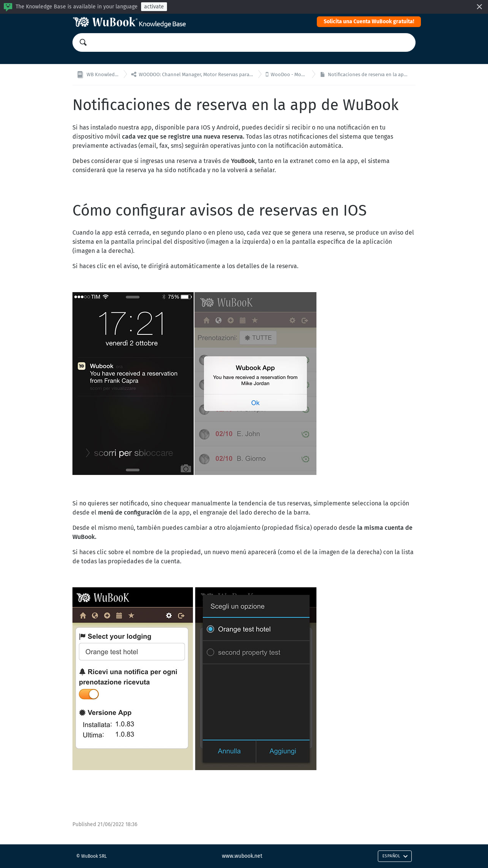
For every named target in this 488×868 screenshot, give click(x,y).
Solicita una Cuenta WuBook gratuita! (369, 22)
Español (395, 856)
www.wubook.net (242, 856)
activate (154, 7)
